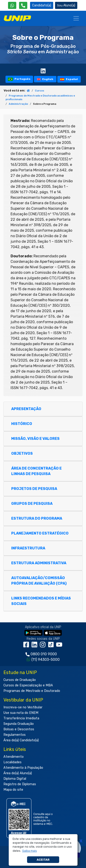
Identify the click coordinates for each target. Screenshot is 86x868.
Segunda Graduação (19, 724)
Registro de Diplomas (20, 784)
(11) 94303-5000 (46, 660)
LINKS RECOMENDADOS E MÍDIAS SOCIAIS (41, 601)
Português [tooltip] (19, 79)
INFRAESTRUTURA (30, 548)
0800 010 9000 (44, 654)
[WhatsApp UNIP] (12, 5)
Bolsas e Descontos (19, 729)
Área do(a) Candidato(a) (21, 740)
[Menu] (76, 18)
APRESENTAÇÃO (28, 409)
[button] (29, 851)
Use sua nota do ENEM (21, 713)
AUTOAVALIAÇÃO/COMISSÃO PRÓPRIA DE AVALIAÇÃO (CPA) (41, 581)
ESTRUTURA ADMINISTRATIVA (41, 563)
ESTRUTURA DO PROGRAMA (39, 518)
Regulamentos (15, 735)
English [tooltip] (45, 79)
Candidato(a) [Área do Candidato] (42, 5)
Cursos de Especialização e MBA (28, 685)
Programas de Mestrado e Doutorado (32, 691)
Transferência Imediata (21, 718)
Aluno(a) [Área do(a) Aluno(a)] (66, 5)
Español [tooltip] (69, 79)
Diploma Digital (15, 779)
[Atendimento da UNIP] (23, 5)
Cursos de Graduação (20, 680)
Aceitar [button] (43, 860)
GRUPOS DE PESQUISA (34, 504)
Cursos (40, 91)
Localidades (12, 762)
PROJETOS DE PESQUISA (36, 489)
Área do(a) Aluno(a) (18, 773)
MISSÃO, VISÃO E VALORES (38, 439)
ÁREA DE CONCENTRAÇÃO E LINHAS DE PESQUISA (36, 471)
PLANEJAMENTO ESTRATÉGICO (42, 533)
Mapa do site (13, 790)
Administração (18, 104)
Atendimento (14, 757)
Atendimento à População (23, 768)
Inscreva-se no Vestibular (23, 707)
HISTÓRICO (24, 424)
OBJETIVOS (24, 453)
